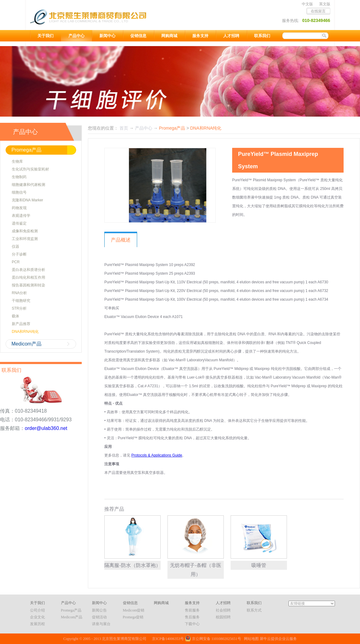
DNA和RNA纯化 (206, 128)
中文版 (307, 4)
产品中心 (144, 128)
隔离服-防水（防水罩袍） (132, 565)
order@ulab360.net (46, 428)
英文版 (325, 4)
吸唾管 (259, 565)
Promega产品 (172, 128)
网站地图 (250, 639)
